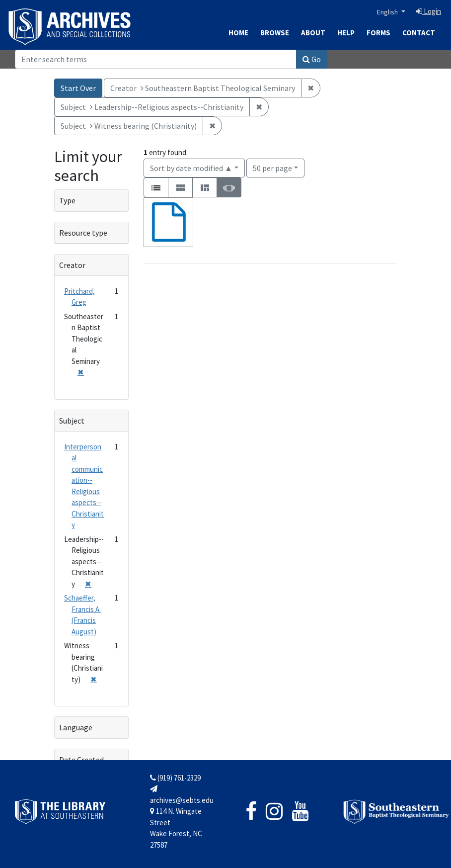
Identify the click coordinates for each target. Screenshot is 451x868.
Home (238, 33)
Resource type (83, 233)
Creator (72, 265)
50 (272, 167)
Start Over (78, 88)
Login (428, 11)
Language (76, 727)
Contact (419, 33)
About (313, 33)
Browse (275, 33)
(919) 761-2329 (175, 778)
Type (67, 200)
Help (346, 33)
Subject (72, 421)
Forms (378, 33)
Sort (191, 168)
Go (312, 59)
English (388, 12)
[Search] (156, 59)
